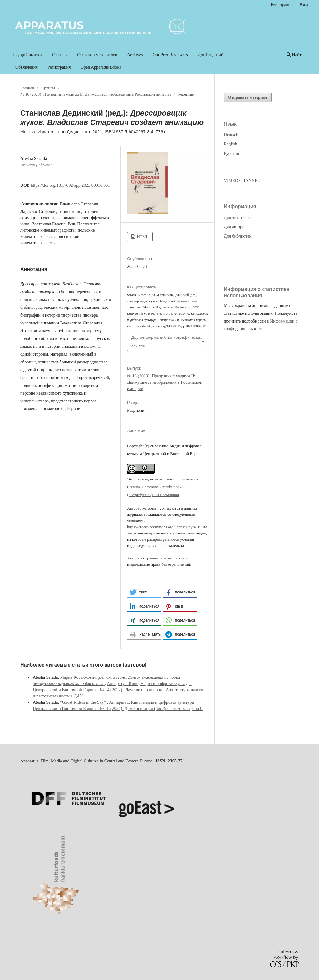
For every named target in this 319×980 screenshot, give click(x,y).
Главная (27, 88)
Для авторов (235, 227)
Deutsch (231, 135)
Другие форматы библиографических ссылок (167, 342)
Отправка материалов (97, 55)
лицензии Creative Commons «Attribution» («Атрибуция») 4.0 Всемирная (162, 487)
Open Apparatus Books (101, 67)
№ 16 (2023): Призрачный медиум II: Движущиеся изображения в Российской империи (96, 94)
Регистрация (59, 67)
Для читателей (237, 217)
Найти (295, 55)
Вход (304, 5)
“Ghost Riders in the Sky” (83, 702)
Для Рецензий (210, 55)
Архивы (48, 88)
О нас (58, 55)
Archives (135, 55)
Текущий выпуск (27, 55)
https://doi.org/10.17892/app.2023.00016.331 (70, 185)
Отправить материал (248, 97)
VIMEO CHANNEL (242, 181)
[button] (144, 592)
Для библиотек (238, 236)
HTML (142, 236)
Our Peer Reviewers (170, 55)
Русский (231, 153)
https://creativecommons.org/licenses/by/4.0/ (163, 527)
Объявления (27, 67)
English (231, 144)
